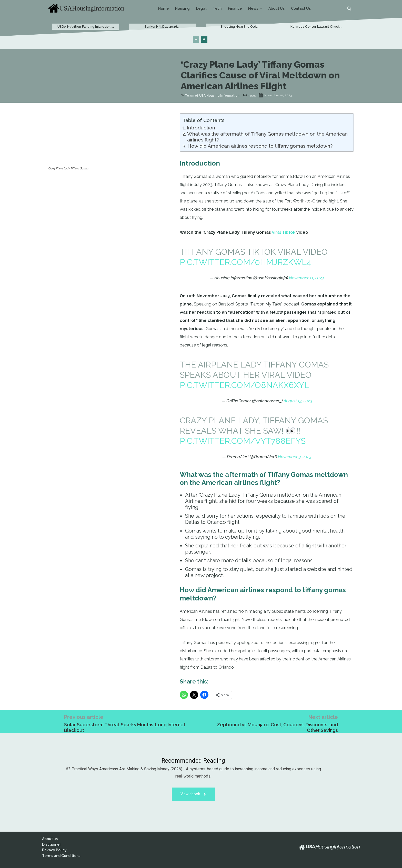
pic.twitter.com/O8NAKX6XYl (244, 385)
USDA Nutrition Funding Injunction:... (86, 27)
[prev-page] (196, 40)
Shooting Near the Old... (240, 27)
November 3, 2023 (295, 457)
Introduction (201, 128)
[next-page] (204, 40)
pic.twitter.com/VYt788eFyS (243, 441)
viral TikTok (284, 232)
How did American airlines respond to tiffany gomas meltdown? (260, 146)
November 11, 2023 (306, 278)
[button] (349, 8)
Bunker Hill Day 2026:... (163, 27)
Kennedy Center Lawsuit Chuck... (316, 27)
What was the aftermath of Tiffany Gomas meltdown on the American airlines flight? (267, 137)
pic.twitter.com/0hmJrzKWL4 (245, 262)
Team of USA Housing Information (212, 96)
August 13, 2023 (298, 401)
